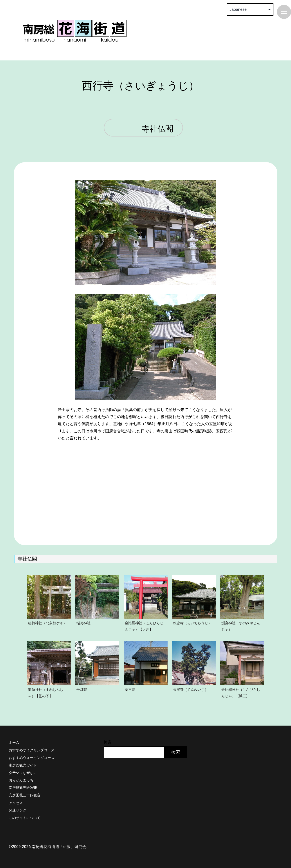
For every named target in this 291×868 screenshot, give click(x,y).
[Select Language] (250, 10)
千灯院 (82, 690)
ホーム (14, 743)
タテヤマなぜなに (23, 773)
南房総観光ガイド (23, 765)
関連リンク (18, 810)
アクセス (16, 803)
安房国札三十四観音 (25, 795)
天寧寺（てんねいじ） (191, 690)
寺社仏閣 (157, 129)
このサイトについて (25, 818)
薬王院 (130, 690)
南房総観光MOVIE (23, 788)
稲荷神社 (83, 623)
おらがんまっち (21, 780)
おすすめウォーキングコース (32, 758)
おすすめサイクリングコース (32, 750)
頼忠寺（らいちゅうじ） (192, 623)
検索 (108, 742)
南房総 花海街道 (75, 31)
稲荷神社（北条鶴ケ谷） (47, 623)
